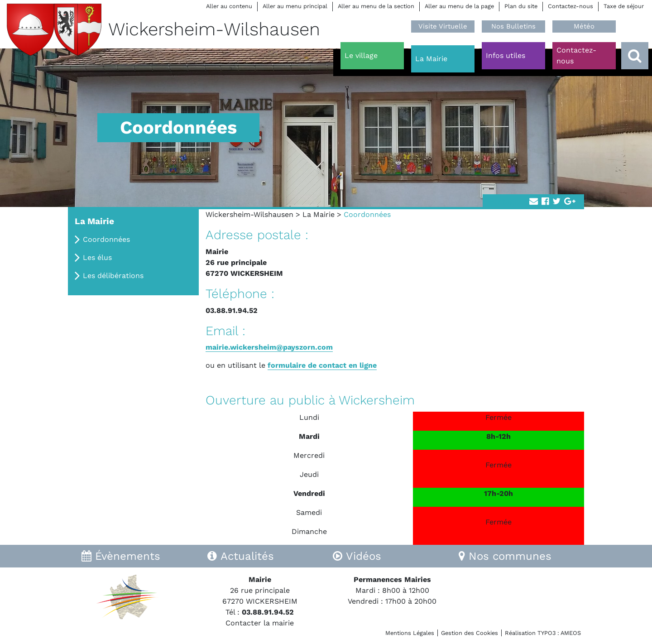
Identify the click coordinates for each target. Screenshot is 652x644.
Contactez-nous (570, 6)
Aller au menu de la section (376, 6)
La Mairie (319, 214)
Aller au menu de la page (459, 6)
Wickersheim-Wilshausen (249, 214)
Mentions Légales (410, 633)
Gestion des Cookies (470, 633)
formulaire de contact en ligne (322, 365)
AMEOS (571, 633)
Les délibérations (113, 276)
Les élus (97, 257)
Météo (584, 26)
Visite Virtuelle (443, 26)
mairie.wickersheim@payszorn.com (269, 347)
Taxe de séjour (624, 6)
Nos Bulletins (513, 26)
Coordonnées (106, 239)
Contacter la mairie (260, 623)
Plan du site (521, 6)
